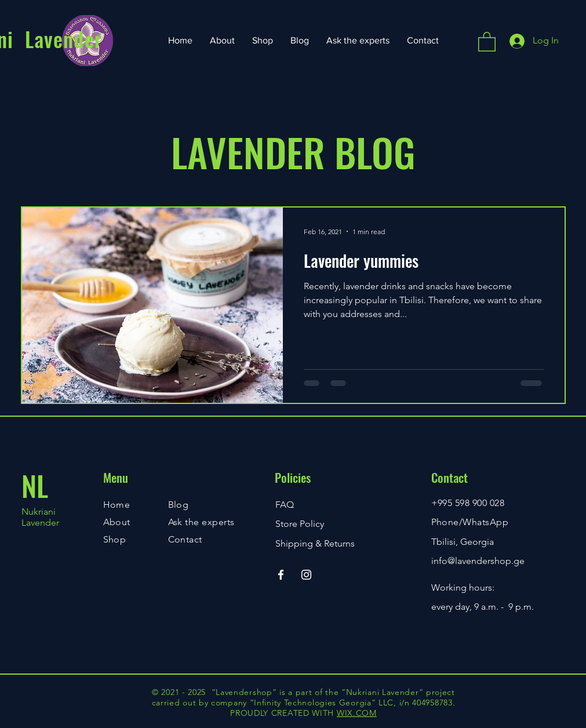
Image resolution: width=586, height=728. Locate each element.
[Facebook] (281, 575)
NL (35, 485)
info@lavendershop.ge (478, 561)
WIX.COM (357, 713)
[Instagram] (306, 575)
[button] (487, 41)
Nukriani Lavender (40, 517)
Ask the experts (201, 522)
